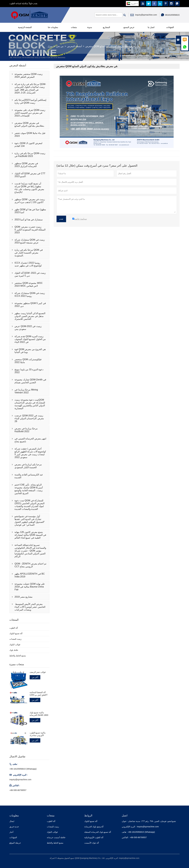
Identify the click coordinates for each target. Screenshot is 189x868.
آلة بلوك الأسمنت (92, 843)
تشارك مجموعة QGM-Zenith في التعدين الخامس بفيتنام (30, 381)
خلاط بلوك (14, 650)
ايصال (12, 821)
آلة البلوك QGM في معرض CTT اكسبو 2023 (30, 175)
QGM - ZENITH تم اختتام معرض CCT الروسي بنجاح (30, 565)
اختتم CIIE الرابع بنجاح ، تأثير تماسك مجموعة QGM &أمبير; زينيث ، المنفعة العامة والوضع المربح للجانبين (29, 489)
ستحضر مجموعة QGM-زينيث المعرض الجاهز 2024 (28, 75)
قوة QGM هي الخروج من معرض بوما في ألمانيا (30, 351)
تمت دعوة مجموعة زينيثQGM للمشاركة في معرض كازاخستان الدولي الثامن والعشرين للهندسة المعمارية (30, 404)
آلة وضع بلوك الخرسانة (94, 827)
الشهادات (170, 27)
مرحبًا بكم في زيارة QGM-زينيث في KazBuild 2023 (30, 155)
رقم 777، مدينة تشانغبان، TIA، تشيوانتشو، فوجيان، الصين (152, 821)
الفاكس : (125, 837)
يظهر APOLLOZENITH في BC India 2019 (30, 575)
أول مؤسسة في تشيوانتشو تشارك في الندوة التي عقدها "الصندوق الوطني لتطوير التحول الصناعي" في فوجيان (30, 521)
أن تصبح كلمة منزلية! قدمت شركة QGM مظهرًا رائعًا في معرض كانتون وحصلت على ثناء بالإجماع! (29, 188)
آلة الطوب (14, 628)
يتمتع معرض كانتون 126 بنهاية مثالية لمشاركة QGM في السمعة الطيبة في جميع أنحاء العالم (30, 535)
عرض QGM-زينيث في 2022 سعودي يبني (28, 328)
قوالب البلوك (15, 645)
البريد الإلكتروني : (129, 827)
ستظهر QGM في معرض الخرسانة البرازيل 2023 (26, 165)
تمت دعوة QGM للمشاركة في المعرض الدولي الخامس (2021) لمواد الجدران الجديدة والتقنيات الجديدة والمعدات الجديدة (29, 505)
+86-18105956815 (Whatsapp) (23, 769)
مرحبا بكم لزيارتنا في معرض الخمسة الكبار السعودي (28, 466)
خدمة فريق (14, 827)
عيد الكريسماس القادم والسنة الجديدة (29, 476)
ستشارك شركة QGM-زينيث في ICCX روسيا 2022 (30, 295)
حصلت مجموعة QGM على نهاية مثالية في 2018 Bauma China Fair (30, 587)
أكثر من (35, 677)
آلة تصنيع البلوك (16, 633)
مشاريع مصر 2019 (23, 597)
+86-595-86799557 (18, 790)
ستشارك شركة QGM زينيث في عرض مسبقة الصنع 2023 (30, 241)
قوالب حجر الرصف (38, 672)
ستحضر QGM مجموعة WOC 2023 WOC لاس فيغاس (29, 284)
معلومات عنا (53, 27)
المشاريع (106, 27)
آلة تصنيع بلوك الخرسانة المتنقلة (98, 832)
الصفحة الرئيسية (25, 27)
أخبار (11, 832)
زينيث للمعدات (15, 639)
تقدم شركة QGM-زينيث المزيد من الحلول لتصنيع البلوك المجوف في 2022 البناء (30, 339)
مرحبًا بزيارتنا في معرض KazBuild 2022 (26, 430)
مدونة (90, 27)
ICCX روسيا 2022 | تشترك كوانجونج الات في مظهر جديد (28, 264)
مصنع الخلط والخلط (18, 656)
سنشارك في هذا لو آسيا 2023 (29, 220)
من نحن (60, 46)
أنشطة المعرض (74, 46)
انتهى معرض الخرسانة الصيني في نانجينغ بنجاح (30, 440)
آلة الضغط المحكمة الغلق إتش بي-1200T (39, 694)
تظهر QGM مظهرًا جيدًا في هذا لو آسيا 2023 (30, 211)
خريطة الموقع (15, 843)
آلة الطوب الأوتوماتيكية (94, 837)
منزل (50, 46)
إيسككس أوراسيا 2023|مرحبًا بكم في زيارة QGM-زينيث (30, 101)
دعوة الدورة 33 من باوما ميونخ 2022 (29, 371)
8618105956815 (172, 15)
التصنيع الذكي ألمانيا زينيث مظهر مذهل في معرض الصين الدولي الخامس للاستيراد (30, 316)
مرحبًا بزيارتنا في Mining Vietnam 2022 (26, 391)
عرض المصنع (129, 27)
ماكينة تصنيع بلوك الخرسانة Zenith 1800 (39, 714)
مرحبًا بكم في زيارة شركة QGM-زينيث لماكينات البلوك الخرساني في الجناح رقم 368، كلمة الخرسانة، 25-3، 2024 (30, 88)
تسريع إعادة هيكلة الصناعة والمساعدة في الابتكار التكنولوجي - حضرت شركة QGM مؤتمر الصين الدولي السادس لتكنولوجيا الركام (30, 551)
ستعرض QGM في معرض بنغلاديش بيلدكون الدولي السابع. (29, 124)
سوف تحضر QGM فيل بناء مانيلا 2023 (30, 134)
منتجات (74, 27)
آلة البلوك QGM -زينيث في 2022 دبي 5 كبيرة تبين (30, 274)
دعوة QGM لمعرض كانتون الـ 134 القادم (28, 145)
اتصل (125, 816)
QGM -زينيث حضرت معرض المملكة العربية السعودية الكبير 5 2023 (30, 230)
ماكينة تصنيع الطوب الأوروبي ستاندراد (38, 734)
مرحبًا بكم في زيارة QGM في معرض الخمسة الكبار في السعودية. (29, 253)
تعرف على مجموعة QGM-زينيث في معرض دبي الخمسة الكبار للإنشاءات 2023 (30, 113)
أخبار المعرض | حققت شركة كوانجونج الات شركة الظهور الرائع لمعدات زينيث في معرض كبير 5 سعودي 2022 (30, 453)
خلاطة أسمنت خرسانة (56, 837)
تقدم (61, 219)
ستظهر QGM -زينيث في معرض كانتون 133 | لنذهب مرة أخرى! (30, 201)
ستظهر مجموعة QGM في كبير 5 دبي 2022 (30, 305)
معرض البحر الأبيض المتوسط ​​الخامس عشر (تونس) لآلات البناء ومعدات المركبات (30, 607)
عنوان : (125, 821)
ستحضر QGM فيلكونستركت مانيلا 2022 (28, 361)
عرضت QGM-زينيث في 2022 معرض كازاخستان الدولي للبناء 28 (29, 418)
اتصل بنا (151, 27)
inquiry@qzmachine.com (146, 15)
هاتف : (124, 832)
